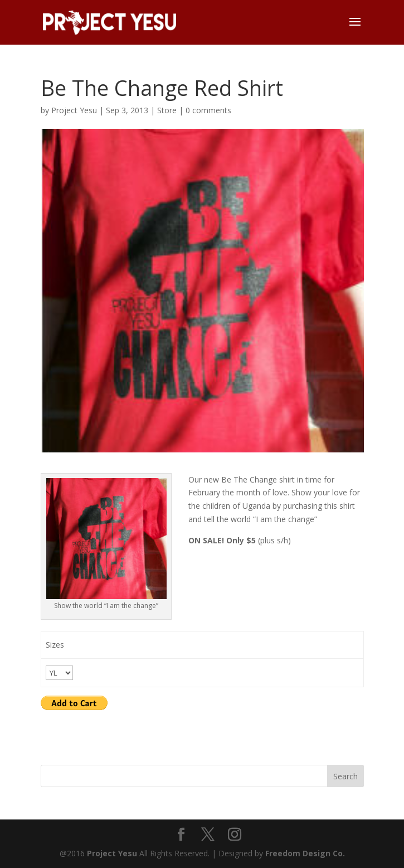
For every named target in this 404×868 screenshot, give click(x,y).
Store (167, 110)
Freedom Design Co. (305, 853)
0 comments (208, 110)
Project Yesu (74, 110)
